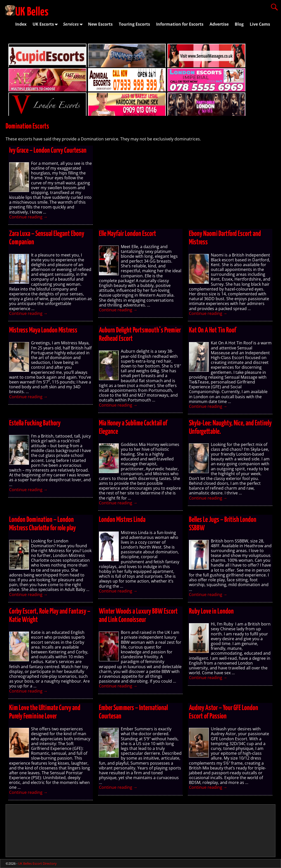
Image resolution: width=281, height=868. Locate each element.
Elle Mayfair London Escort (128, 234)
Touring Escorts (134, 24)
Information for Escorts (180, 24)
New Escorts (100, 24)
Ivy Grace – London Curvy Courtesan (48, 151)
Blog (239, 24)
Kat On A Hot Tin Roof (213, 330)
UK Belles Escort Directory (37, 863)
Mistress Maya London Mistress (43, 330)
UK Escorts (46, 24)
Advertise (219, 24)
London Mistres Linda (122, 520)
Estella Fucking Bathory (35, 423)
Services (74, 24)
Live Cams (260, 24)
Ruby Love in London (211, 612)
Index (21, 24)
